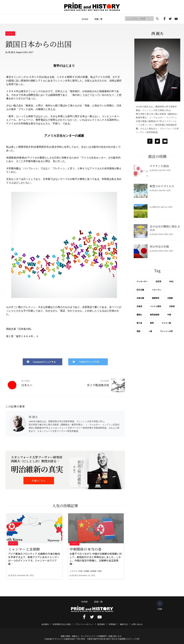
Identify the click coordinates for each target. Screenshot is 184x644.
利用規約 (113, 624)
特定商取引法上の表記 (62, 624)
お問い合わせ (137, 624)
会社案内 (45, 624)
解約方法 (124, 624)
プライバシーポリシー (84, 624)
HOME (85, 19)
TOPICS (10, 33)
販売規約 (101, 624)
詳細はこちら (39, 481)
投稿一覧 (98, 19)
